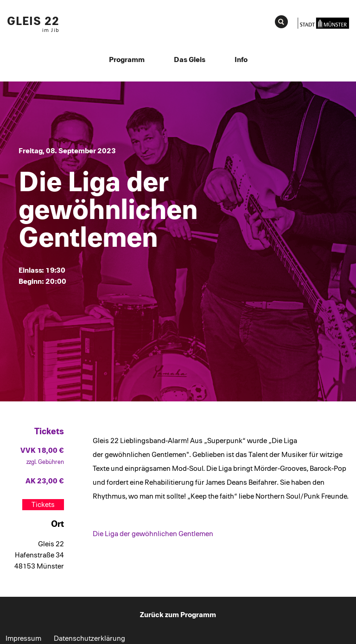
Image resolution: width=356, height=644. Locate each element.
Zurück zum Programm (178, 615)
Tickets (43, 505)
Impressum (23, 638)
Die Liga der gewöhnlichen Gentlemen (153, 534)
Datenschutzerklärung (89, 638)
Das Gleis (190, 60)
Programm (127, 60)
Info (241, 60)
